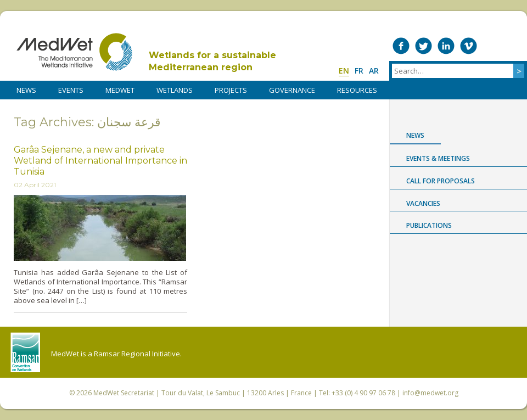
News (415, 135)
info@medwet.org (430, 393)
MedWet (74, 52)
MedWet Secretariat (124, 393)
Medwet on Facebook (401, 46)
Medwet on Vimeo (469, 46)
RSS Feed (514, 46)
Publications (429, 225)
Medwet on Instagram (491, 46)
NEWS (26, 90)
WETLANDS (175, 90)
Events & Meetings (438, 158)
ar (374, 71)
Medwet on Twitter (424, 46)
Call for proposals (441, 181)
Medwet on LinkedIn (446, 46)
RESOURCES (357, 90)
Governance (292, 90)
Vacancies (423, 203)
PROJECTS (231, 90)
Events (71, 90)
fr (359, 71)
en (344, 71)
